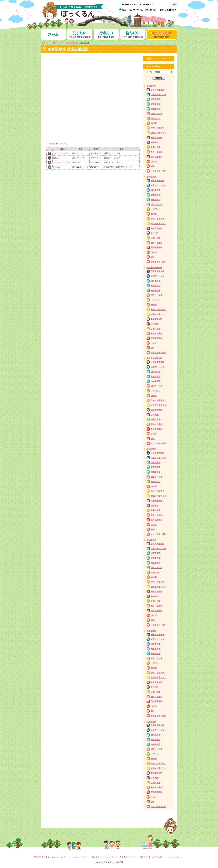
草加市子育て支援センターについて (49, 857)
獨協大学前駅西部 (154, 268)
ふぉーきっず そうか (61, 162)
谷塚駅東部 (70, 43)
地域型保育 (156, 109)
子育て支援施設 (158, 90)
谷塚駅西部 (151, 631)
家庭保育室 (156, 104)
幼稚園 (154, 123)
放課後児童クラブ (158, 133)
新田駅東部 (151, 177)
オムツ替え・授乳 (158, 171)
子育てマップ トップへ (159, 59)
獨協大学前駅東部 (154, 358)
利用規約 (144, 857)
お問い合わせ (158, 857)
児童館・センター (158, 95)
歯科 (153, 166)
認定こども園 (157, 114)
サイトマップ (174, 857)
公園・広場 (156, 147)
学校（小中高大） (158, 128)
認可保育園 (156, 99)
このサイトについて (78, 857)
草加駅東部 (151, 540)
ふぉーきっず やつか (61, 153)
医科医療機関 (157, 157)
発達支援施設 (157, 138)
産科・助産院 (157, 152)
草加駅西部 (151, 449)
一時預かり (156, 119)
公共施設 (155, 142)
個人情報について (100, 857)
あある (56, 158)
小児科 (154, 161)
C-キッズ (57, 167)
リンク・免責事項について (124, 857)
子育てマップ (57, 43)
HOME (45, 43)
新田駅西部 (151, 86)
